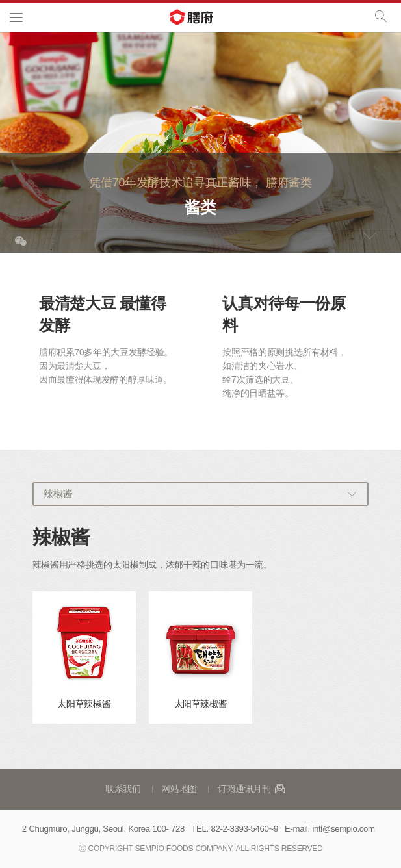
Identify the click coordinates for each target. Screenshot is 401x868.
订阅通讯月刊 (252, 789)
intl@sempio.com (343, 829)
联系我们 (123, 789)
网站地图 (179, 789)
